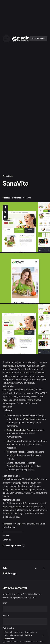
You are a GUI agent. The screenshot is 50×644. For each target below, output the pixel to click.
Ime (5, 603)
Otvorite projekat (13, 546)
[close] (43, 635)
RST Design (10, 573)
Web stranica (8, 628)
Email (6, 616)
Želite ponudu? (38, 39)
